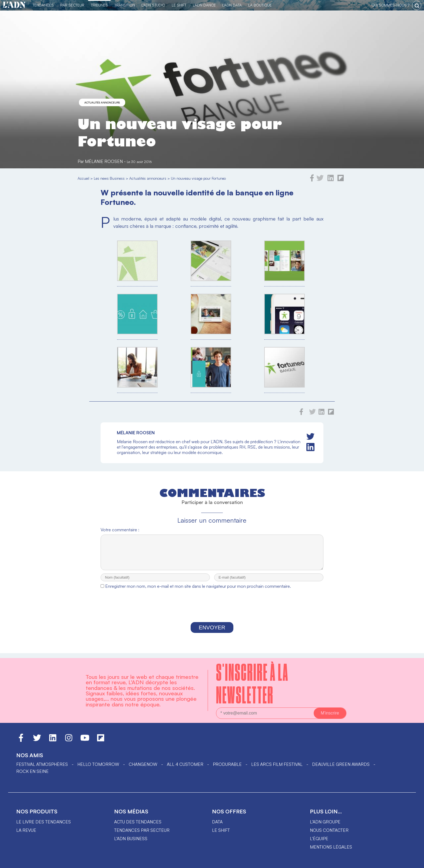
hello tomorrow (98, 764)
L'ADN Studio (153, 5)
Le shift (221, 830)
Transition (125, 5)
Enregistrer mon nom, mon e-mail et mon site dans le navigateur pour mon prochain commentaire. (198, 591)
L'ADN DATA (232, 5)
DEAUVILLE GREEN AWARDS (341, 764)
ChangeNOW (143, 764)
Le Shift (179, 5)
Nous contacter (329, 830)
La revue (26, 830)
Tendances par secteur (142, 830)
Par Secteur (72, 5)
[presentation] (212, 612)
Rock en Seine (32, 771)
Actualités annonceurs (102, 102)
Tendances (43, 5)
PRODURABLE (227, 764)
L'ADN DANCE (204, 5)
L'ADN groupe (325, 822)
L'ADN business (131, 839)
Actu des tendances (138, 822)
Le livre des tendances (44, 822)
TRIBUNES (99, 5)
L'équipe (319, 839)
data (217, 822)
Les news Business (109, 178)
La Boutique (260, 5)
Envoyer (212, 632)
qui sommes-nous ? (390, 5)
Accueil (83, 178)
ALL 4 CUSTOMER (185, 764)
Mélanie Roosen (104, 161)
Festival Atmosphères (42, 764)
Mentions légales (331, 847)
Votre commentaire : (120, 530)
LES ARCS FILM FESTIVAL (277, 764)
